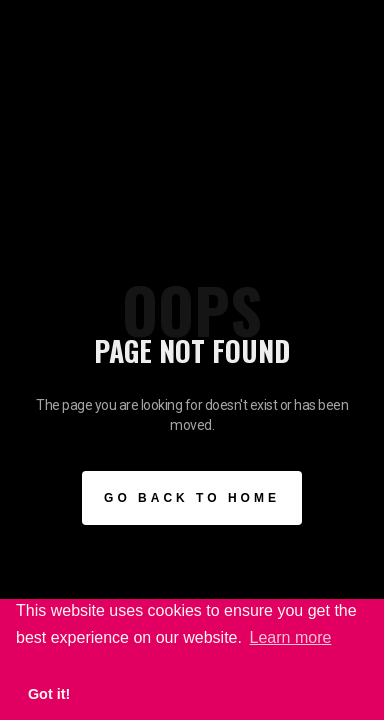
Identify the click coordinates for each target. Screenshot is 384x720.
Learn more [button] (291, 637)
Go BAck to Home (192, 498)
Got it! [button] (49, 694)
